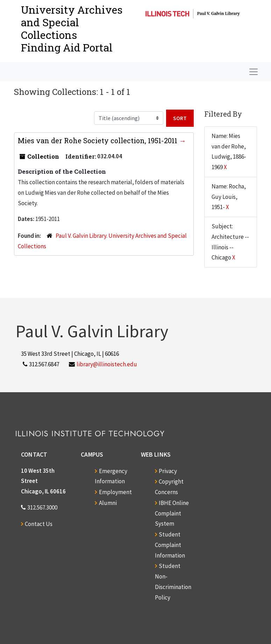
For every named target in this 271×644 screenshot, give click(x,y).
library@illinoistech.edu (107, 364)
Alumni (108, 503)
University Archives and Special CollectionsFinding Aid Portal (72, 29)
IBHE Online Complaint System (172, 513)
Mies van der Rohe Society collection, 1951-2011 (98, 140)
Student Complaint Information (170, 545)
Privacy (168, 471)
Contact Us (39, 524)
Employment (115, 492)
